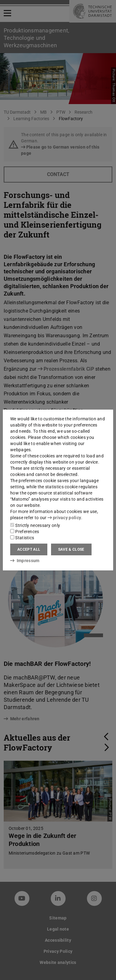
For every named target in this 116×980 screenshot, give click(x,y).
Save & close (71, 549)
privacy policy (64, 518)
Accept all (29, 549)
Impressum (25, 561)
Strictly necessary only (35, 525)
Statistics (22, 538)
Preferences (25, 532)
